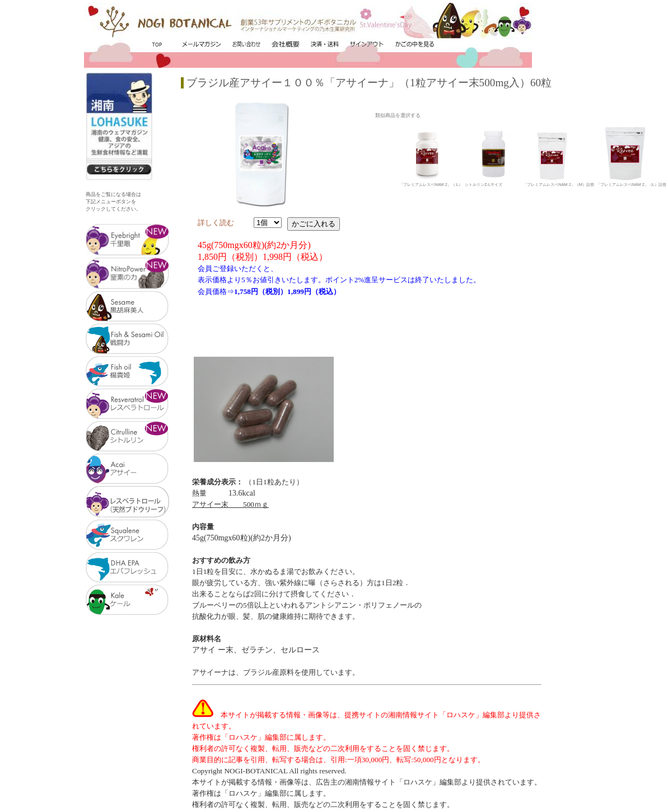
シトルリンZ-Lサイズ (493, 183)
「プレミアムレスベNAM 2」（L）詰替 (631, 183)
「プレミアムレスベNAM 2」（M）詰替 (559, 183)
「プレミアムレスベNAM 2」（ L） (431, 183)
